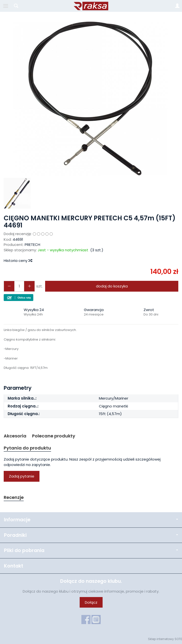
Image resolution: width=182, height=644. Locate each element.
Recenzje (14, 497)
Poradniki (91, 535)
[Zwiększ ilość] (9, 286)
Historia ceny (18, 261)
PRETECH (32, 245)
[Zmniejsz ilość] (29, 286)
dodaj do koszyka (112, 286)
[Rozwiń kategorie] (6, 6)
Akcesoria (15, 436)
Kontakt (14, 566)
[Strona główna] (91, 6)
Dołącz (91, 602)
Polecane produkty (54, 436)
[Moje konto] (177, 6)
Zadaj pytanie (22, 476)
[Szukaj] (16, 6)
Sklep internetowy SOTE (165, 639)
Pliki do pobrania (91, 550)
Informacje (91, 520)
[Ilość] (19, 286)
